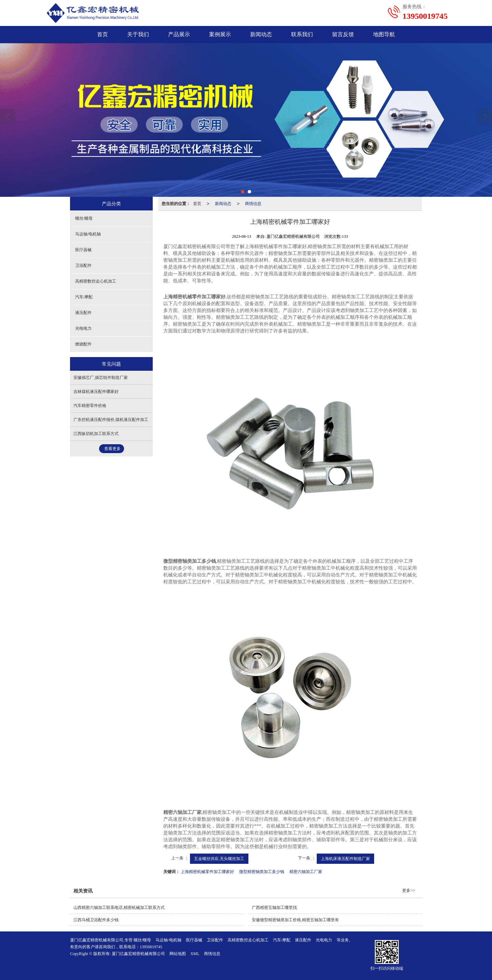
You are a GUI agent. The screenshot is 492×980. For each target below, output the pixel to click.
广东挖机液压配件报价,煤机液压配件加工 (111, 420)
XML (195, 954)
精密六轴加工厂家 (306, 872)
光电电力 (83, 328)
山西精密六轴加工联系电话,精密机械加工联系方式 (119, 908)
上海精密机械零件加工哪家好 (207, 872)
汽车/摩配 (84, 297)
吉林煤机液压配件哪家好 (96, 392)
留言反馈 (343, 34)
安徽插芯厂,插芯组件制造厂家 (101, 378)
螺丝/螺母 (84, 218)
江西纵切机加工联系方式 (96, 434)
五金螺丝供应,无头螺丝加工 (219, 859)
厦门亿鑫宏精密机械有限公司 (138, 954)
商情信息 (253, 204)
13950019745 (151, 947)
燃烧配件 (83, 344)
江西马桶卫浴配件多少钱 (96, 920)
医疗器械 (83, 250)
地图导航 (384, 34)
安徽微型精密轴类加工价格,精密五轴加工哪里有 (295, 920)
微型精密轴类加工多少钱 (262, 872)
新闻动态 (261, 34)
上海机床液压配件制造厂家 (345, 859)
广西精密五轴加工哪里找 (274, 908)
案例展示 (220, 34)
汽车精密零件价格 (90, 406)
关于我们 (138, 34)
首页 (102, 34)
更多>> (409, 890)
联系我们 (302, 34)
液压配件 (83, 313)
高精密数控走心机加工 (96, 281)
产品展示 (179, 34)
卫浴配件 (83, 266)
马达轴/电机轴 (88, 234)
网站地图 (178, 954)
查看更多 (112, 449)
